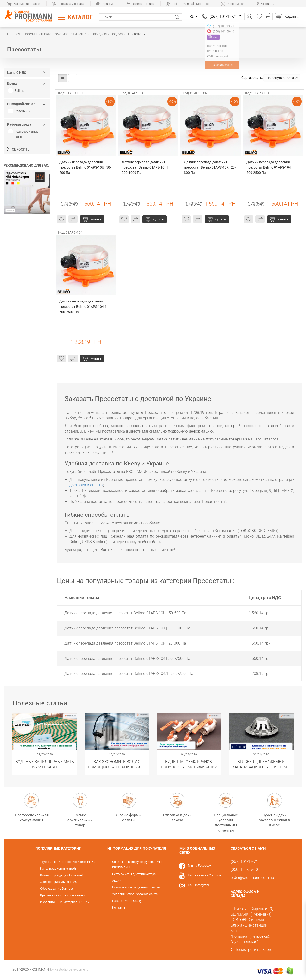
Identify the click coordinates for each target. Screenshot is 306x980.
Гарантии (105, 4)
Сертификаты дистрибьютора (134, 874)
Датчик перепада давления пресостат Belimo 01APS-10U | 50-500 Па (85, 167)
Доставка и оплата (68, 4)
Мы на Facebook (200, 865)
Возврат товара (140, 4)
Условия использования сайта (135, 894)
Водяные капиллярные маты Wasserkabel (45, 764)
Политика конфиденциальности (136, 887)
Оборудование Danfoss (57, 889)
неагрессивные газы (24, 134)
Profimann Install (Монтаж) (187, 4)
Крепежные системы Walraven (62, 895)
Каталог (80, 17)
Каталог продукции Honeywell (62, 875)
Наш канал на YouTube (204, 875)
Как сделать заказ (24, 4)
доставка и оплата (86, 485)
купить (96, 219)
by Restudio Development (69, 969)
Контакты (265, 4)
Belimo (17, 91)
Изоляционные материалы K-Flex (65, 902)
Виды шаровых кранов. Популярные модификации (189, 764)
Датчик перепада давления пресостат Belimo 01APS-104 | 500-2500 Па (270, 167)
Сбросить (18, 149)
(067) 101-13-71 (225, 16)
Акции (117, 881)
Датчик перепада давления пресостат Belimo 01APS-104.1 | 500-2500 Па (84, 307)
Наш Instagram (198, 885)
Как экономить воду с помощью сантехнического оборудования (117, 764)
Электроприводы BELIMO (59, 882)
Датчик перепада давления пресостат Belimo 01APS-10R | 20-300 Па (210, 167)
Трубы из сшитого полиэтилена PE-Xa (68, 862)
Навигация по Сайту (127, 901)
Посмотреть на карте (253, 950)
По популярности (282, 78)
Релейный (20, 111)
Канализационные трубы (59, 869)
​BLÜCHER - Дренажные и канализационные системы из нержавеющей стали (261, 764)
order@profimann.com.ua (252, 877)
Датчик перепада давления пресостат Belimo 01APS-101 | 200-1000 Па (145, 167)
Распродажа (233, 4)
